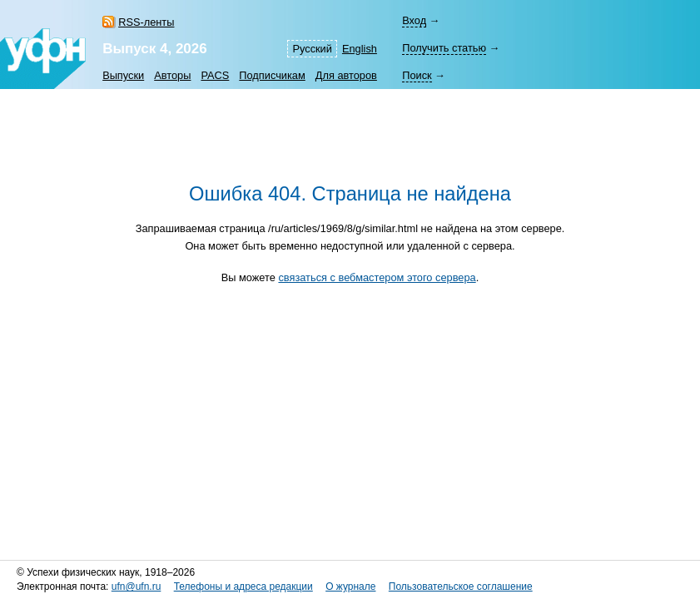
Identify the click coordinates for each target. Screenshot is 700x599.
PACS (215, 75)
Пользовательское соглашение (461, 587)
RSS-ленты (146, 22)
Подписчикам (272, 75)
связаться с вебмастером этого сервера (377, 277)
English (360, 49)
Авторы (172, 75)
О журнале (350, 587)
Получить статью (444, 48)
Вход (414, 20)
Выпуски (123, 75)
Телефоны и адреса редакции (243, 587)
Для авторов (346, 75)
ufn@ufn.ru (137, 587)
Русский (312, 49)
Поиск (417, 75)
